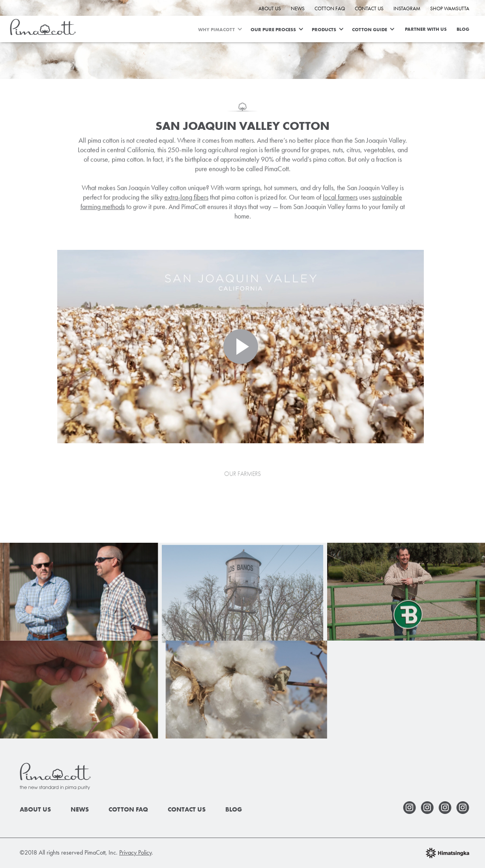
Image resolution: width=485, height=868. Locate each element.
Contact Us (369, 8)
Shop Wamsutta (450, 8)
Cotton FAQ (330, 8)
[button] (224, 29)
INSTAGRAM (407, 8)
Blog (463, 29)
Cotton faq (128, 809)
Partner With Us (426, 29)
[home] (43, 26)
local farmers (340, 198)
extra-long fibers (186, 198)
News (298, 8)
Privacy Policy (135, 852)
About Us (270, 8)
